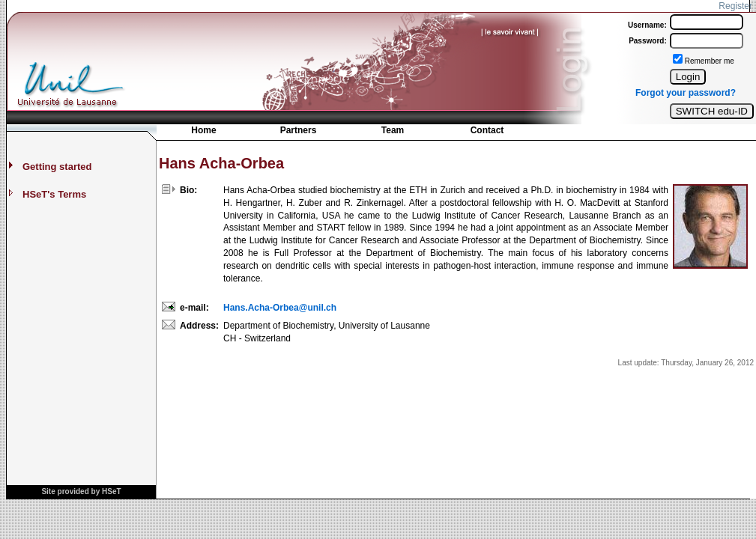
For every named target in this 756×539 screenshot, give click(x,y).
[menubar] (345, 134)
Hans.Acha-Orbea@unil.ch (280, 308)
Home (203, 130)
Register (735, 6)
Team (393, 130)
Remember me (710, 61)
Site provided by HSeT (81, 491)
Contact (487, 130)
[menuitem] (204, 132)
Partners (299, 130)
